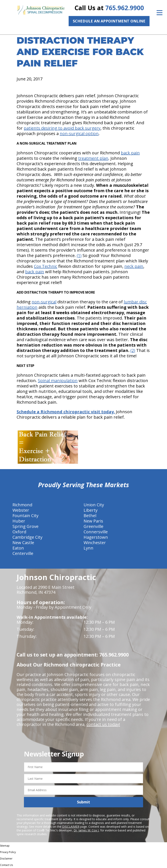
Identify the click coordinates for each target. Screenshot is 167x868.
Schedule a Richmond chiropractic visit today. (66, 412)
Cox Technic (46, 266)
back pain (130, 153)
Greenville (93, 526)
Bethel (90, 516)
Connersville (96, 532)
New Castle (23, 543)
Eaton (18, 548)
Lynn (88, 548)
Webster (21, 510)
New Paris (93, 521)
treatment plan (93, 158)
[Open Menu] (160, 13)
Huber (19, 521)
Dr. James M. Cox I (86, 830)
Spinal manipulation (58, 381)
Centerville (23, 553)
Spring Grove (25, 526)
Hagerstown (96, 537)
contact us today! (103, 724)
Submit (83, 802)
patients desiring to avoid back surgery (62, 128)
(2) (133, 350)
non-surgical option (79, 133)
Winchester (95, 543)
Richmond (22, 505)
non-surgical (44, 302)
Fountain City (25, 516)
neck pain (134, 266)
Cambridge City (27, 537)
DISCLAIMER (71, 827)
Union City (94, 505)
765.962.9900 (125, 8)
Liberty (91, 510)
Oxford (19, 532)
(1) (79, 255)
